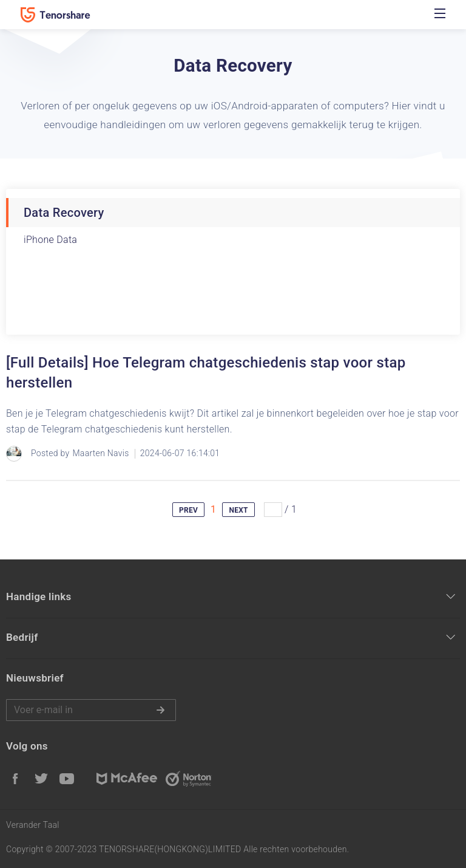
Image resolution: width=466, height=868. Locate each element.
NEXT (238, 510)
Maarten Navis (100, 453)
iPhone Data (50, 240)
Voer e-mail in (91, 710)
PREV (188, 510)
